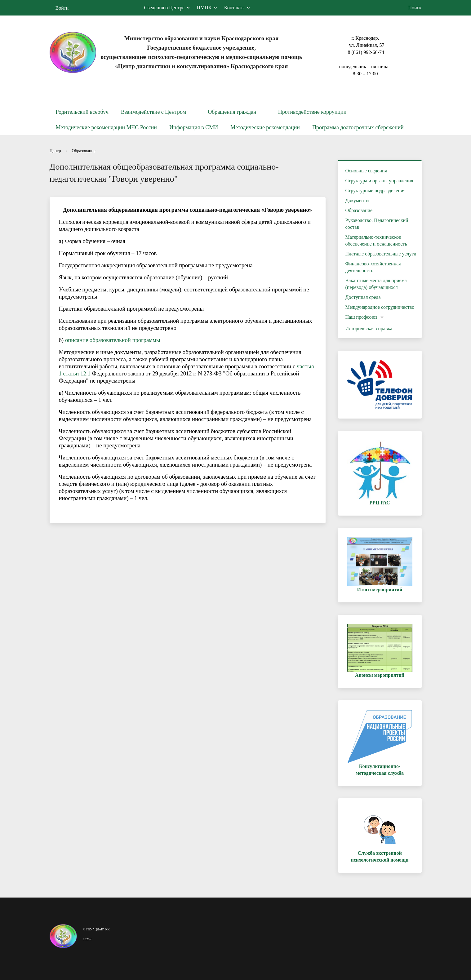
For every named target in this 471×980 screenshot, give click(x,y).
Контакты (234, 8)
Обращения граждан (232, 112)
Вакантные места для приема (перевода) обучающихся (376, 284)
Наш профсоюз (361, 317)
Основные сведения (366, 171)
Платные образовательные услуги (381, 254)
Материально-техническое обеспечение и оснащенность (376, 240)
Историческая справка (369, 328)
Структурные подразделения (375, 191)
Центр (55, 151)
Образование (84, 151)
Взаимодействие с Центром (153, 112)
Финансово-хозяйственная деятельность (373, 267)
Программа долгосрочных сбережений (358, 127)
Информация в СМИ (194, 127)
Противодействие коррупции (312, 112)
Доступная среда (363, 297)
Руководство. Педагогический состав (377, 224)
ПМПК (204, 8)
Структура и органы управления (379, 181)
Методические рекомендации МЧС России (107, 127)
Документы (358, 200)
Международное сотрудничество (380, 307)
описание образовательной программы (113, 340)
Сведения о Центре (164, 8)
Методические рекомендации (265, 127)
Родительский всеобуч (82, 112)
